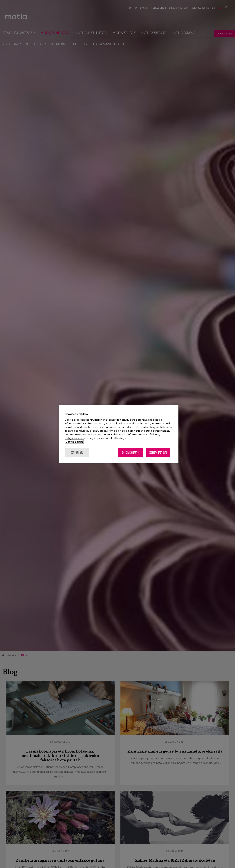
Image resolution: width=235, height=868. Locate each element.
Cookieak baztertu (158, 453)
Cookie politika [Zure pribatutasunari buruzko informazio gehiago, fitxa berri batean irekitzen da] (74, 442)
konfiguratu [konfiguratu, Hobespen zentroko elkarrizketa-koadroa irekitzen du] (77, 453)
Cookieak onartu (130, 453)
